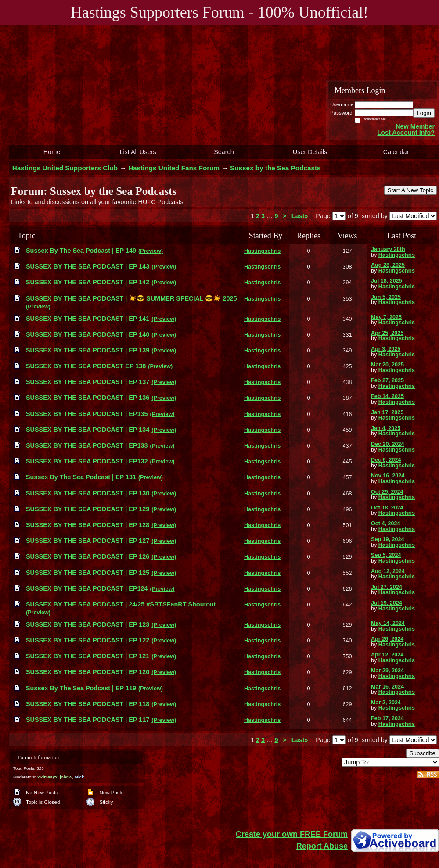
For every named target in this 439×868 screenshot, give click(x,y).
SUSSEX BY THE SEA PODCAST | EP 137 (88, 382)
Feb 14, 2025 (387, 396)
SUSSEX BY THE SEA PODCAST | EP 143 (88, 266)
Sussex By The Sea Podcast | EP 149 (81, 251)
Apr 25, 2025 (387, 333)
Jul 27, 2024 (387, 587)
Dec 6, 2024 (386, 460)
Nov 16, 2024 (388, 476)
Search (224, 152)
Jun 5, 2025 (386, 297)
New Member (415, 126)
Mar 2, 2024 (386, 703)
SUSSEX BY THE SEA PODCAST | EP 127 (88, 541)
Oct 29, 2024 (387, 492)
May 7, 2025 (386, 317)
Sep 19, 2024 (388, 539)
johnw (66, 777)
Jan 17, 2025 (387, 412)
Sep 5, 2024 (386, 555)
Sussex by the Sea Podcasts (275, 168)
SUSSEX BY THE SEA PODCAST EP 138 (86, 366)
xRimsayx (47, 777)
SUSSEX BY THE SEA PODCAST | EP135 (87, 414)
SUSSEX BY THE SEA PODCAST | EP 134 (88, 430)
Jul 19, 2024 (387, 603)
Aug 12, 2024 (388, 571)
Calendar (396, 152)
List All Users (138, 152)
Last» (301, 216)
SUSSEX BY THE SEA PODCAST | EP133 (87, 445)
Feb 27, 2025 (387, 380)
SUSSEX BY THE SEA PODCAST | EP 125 (88, 573)
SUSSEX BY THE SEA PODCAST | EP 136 (88, 398)
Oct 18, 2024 (387, 508)
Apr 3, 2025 (386, 349)
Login (424, 113)
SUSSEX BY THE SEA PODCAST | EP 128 (88, 525)
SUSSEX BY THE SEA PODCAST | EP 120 (88, 672)
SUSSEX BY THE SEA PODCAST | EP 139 (88, 350)
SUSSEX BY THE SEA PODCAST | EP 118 (88, 704)
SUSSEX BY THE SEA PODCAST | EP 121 (88, 656)
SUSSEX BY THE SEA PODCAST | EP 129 (88, 509)
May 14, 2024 (388, 623)
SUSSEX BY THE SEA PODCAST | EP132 (87, 461)
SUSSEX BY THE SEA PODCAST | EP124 (87, 588)
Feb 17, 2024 (387, 718)
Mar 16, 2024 (387, 687)
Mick (79, 777)
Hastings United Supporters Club (65, 168)
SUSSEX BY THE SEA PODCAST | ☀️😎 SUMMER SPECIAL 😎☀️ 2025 (131, 298)
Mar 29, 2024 (387, 671)
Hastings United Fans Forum (174, 168)
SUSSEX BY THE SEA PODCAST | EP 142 (88, 282)
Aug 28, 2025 (388, 265)
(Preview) (151, 251)
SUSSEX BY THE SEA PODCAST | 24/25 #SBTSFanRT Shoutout (121, 604)
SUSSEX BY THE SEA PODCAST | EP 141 (88, 319)
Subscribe (423, 753)
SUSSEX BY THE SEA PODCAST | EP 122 (88, 640)
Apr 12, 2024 (387, 655)
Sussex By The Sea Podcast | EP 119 (81, 688)
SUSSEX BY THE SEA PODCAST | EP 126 (88, 556)
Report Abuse (322, 846)
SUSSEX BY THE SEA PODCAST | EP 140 (88, 334)
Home (52, 152)
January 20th (388, 249)
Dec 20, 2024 (388, 444)
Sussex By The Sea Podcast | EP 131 (81, 477)
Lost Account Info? (406, 133)
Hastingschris (262, 251)
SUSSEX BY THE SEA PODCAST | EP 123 (88, 624)
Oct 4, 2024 (386, 524)
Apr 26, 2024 (387, 639)
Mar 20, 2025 (387, 365)
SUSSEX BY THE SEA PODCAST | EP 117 (88, 720)
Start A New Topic (410, 190)
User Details (310, 152)
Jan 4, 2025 (386, 428)
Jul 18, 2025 (387, 281)
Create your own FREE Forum (292, 834)
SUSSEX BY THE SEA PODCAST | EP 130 (88, 493)
